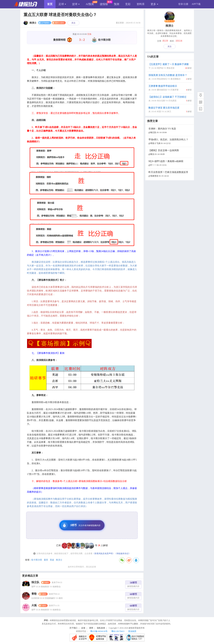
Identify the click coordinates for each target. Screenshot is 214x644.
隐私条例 (101, 628)
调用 (91, 628)
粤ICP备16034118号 (99, 631)
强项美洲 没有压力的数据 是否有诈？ (170, 77)
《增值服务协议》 (123, 554)
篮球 (76, 4)
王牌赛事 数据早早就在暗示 (170, 88)
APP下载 (196, 4)
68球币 (133, 596)
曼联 (46, 560)
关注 (73, 23)
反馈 (83, 628)
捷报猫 (104, 4)
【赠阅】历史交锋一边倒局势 (170, 153)
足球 (62, 4)
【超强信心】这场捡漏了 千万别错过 (170, 99)
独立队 (35, 582)
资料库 (141, 4)
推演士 (59, 560)
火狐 (34, 605)
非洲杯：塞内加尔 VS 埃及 (170, 131)
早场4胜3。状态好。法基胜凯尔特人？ (170, 142)
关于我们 (73, 628)
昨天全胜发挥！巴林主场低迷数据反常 (170, 174)
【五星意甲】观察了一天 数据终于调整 (170, 66)
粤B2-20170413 (118, 631)
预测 (117, 4)
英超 (52, 560)
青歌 (34, 594)
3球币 (81, 525)
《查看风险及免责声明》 (103, 554)
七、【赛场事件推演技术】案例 (48, 353)
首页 (50, 4)
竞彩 (128, 4)
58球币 (133, 585)
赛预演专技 (170, 21)
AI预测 (90, 4)
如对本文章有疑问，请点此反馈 (82, 567)
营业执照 (132, 631)
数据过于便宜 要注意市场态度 (170, 110)
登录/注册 (183, 4)
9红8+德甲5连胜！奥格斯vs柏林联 (170, 163)
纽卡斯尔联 (37, 560)
